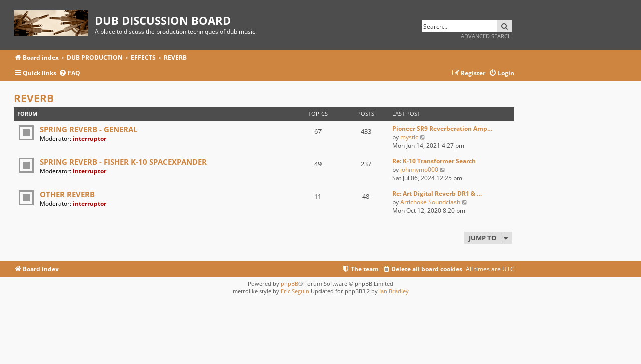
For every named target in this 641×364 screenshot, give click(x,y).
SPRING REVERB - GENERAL (88, 129)
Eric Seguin (295, 291)
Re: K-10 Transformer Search (434, 161)
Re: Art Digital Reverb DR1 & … (437, 194)
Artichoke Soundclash (430, 202)
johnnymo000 (419, 169)
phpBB (290, 284)
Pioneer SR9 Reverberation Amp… (442, 128)
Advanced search (486, 36)
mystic (409, 137)
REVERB (34, 98)
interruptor (89, 138)
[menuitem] (69, 73)
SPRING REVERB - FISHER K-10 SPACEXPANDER (123, 162)
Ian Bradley (394, 291)
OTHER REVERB (67, 194)
